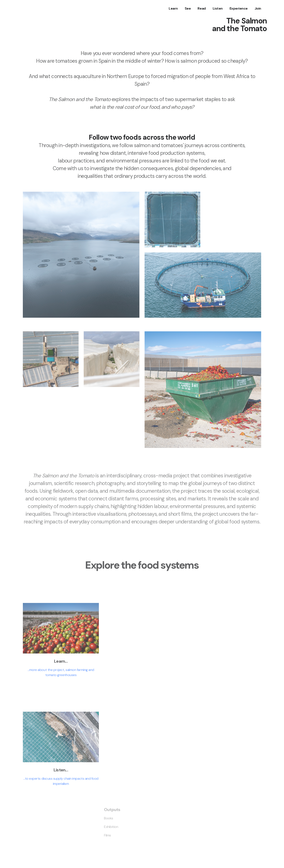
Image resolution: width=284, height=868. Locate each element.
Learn (173, 8)
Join (258, 8)
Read (202, 8)
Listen (218, 8)
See (188, 8)
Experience (239, 8)
